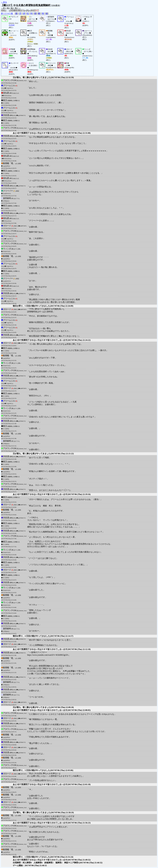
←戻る (4, 2)
